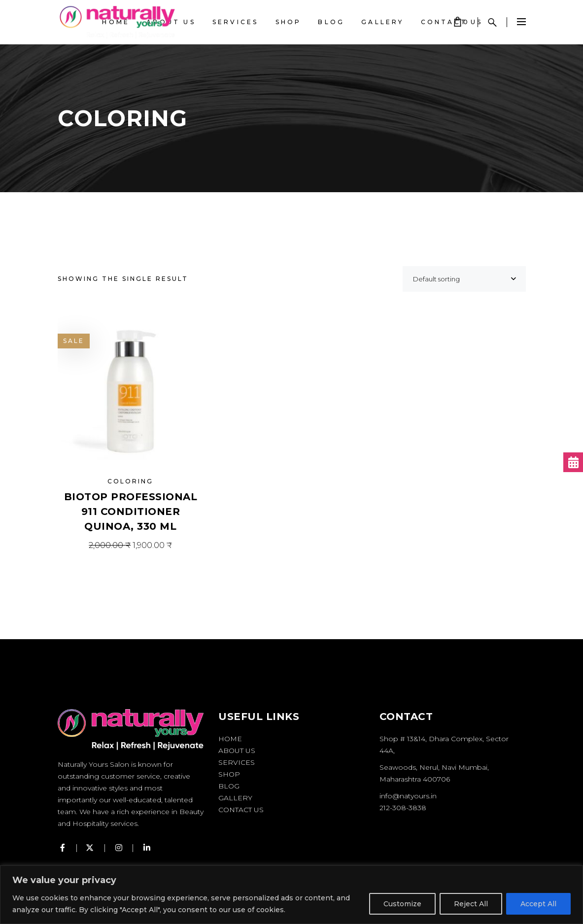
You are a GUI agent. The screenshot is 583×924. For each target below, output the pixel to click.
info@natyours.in (408, 796)
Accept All (538, 904)
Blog (229, 786)
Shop (229, 774)
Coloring (130, 481)
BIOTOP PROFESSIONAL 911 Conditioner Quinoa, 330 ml (131, 512)
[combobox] (464, 279)
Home (230, 739)
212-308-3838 (403, 808)
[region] (291, 895)
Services (237, 762)
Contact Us (241, 810)
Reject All (471, 904)
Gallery (235, 798)
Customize (402, 904)
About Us (237, 751)
